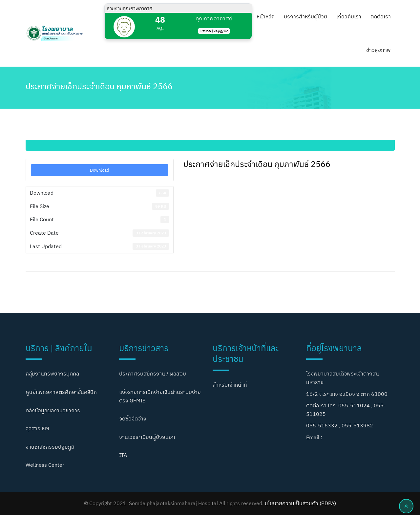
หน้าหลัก (266, 16)
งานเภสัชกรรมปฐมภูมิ (50, 447)
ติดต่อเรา (381, 16)
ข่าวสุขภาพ (378, 50)
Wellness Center (45, 465)
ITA (123, 455)
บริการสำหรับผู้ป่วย (305, 16)
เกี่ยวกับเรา (349, 16)
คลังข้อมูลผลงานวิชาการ (53, 410)
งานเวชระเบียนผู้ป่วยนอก (147, 437)
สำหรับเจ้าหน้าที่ (230, 385)
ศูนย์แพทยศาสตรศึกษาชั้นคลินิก (61, 392)
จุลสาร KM (37, 428)
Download (100, 170)
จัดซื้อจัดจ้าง (133, 418)
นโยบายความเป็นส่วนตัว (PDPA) (300, 503)
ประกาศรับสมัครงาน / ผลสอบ (153, 374)
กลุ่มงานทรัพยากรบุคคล (52, 374)
